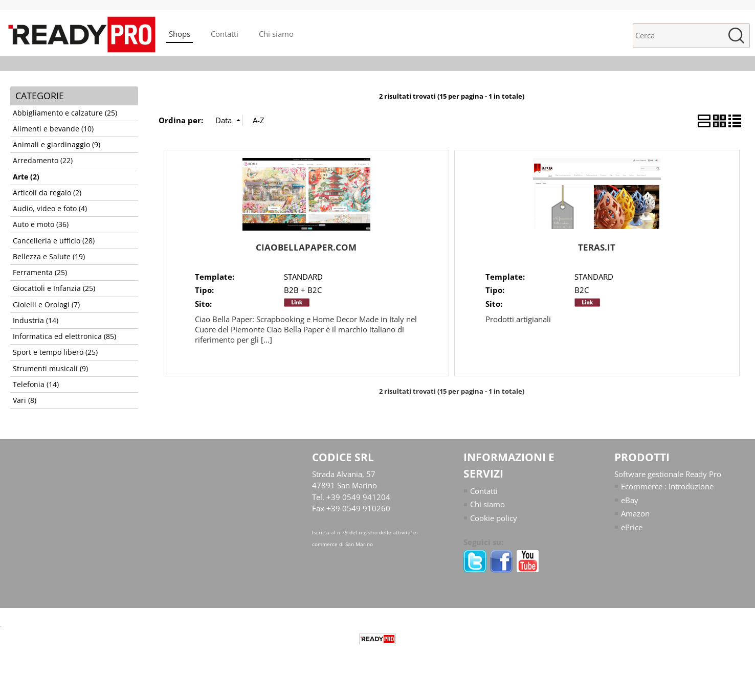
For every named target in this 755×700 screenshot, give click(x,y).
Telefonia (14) (36, 385)
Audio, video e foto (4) (50, 209)
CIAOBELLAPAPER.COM (306, 247)
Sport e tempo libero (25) (55, 352)
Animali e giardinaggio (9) (57, 145)
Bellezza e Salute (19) (49, 257)
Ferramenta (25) (40, 273)
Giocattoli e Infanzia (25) (54, 288)
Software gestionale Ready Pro (668, 474)
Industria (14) (36, 321)
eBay (630, 500)
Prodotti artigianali (518, 319)
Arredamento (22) (43, 161)
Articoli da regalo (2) (47, 193)
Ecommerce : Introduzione (667, 486)
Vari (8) (25, 400)
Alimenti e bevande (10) (53, 129)
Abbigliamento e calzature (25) (65, 113)
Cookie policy (494, 518)
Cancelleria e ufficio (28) (54, 241)
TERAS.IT (597, 247)
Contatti (225, 34)
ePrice (632, 527)
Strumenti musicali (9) (50, 369)
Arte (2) (26, 177)
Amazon (635, 513)
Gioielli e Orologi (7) (46, 305)
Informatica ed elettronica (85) (64, 336)
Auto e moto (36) (41, 224)
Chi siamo (276, 34)
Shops (180, 34)
